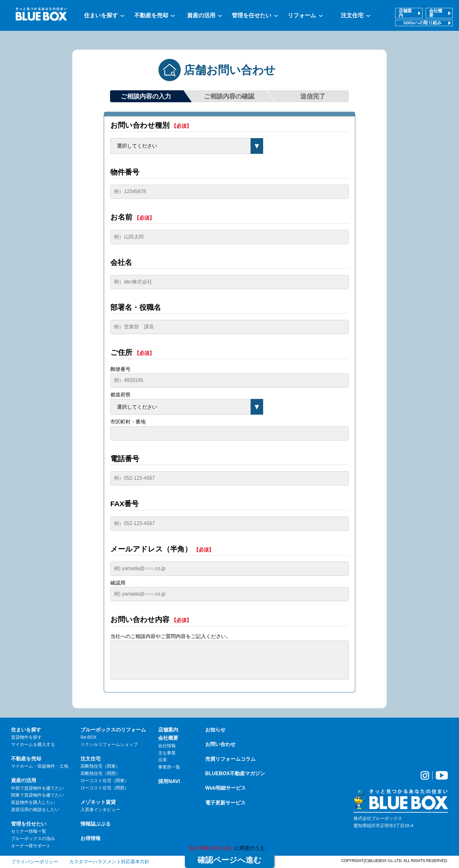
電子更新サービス (225, 803)
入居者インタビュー (100, 809)
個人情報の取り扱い (212, 848)
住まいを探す (101, 15)
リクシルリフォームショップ (109, 744)
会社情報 (167, 746)
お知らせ (215, 730)
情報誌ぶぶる (96, 824)
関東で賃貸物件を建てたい (37, 795)
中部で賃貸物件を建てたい (37, 788)
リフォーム (302, 15)
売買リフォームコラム (230, 759)
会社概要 (436, 13)
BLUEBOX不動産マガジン (235, 773)
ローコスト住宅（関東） (105, 781)
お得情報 (91, 838)
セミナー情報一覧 (29, 831)
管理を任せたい (252, 15)
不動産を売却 (151, 15)
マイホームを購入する (33, 744)
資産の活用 (201, 15)
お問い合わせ (220, 744)
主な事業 (167, 753)
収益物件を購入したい (33, 802)
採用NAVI (169, 781)
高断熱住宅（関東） (100, 766)
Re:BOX (88, 737)
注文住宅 (352, 15)
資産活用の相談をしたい (35, 809)
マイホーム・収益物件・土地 (40, 766)
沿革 (163, 760)
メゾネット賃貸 (98, 802)
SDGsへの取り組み (422, 23)
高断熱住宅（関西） (100, 773)
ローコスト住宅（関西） (105, 788)
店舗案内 (405, 13)
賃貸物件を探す (26, 737)
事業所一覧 (169, 767)
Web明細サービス (226, 788)
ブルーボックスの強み (33, 838)
